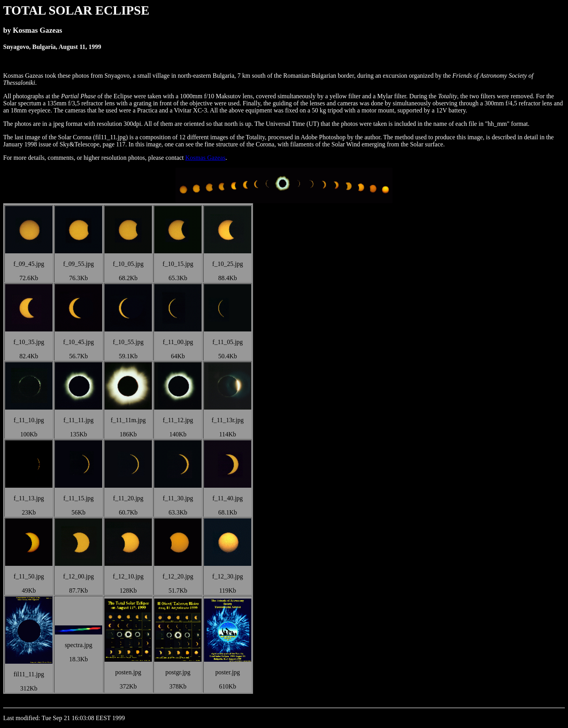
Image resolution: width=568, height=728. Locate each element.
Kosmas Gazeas (206, 158)
